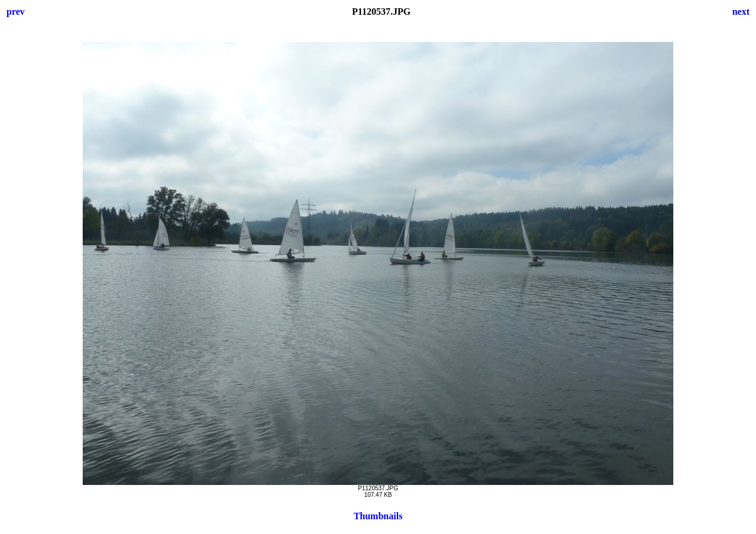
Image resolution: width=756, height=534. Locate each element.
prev (16, 12)
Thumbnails (378, 516)
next (741, 12)
